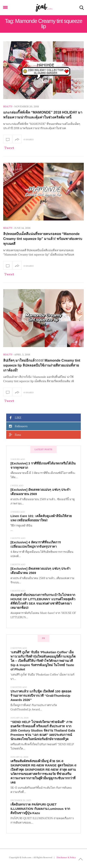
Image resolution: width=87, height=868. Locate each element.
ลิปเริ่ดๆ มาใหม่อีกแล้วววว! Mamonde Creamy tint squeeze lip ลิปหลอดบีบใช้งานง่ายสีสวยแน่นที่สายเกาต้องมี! (42, 365)
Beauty (8, 106)
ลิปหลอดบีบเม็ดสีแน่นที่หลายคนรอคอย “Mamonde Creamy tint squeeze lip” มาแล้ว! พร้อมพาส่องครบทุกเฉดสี (43, 239)
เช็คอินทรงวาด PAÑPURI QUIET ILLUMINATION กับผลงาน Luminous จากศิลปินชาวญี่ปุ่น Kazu (40, 809)
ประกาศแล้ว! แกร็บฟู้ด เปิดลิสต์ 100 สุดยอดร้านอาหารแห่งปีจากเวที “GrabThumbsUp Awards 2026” (41, 696)
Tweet (9, 148)
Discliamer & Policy (66, 857)
